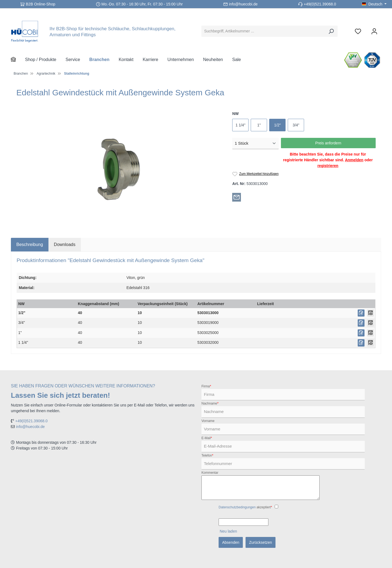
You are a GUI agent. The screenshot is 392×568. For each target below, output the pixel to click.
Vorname (208, 421)
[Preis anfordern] (361, 313)
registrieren (328, 166)
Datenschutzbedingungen (237, 507)
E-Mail (207, 438)
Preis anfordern (328, 143)
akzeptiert (245, 507)
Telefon (207, 455)
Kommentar (210, 473)
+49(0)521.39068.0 (320, 4)
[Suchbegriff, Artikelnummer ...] (263, 31)
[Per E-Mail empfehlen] (237, 197)
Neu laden (228, 531)
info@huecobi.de (243, 4)
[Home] (18, 60)
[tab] (30, 245)
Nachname (210, 403)
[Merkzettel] (358, 31)
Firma (206, 386)
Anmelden (354, 160)
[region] (119, 169)
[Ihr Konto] (374, 31)
